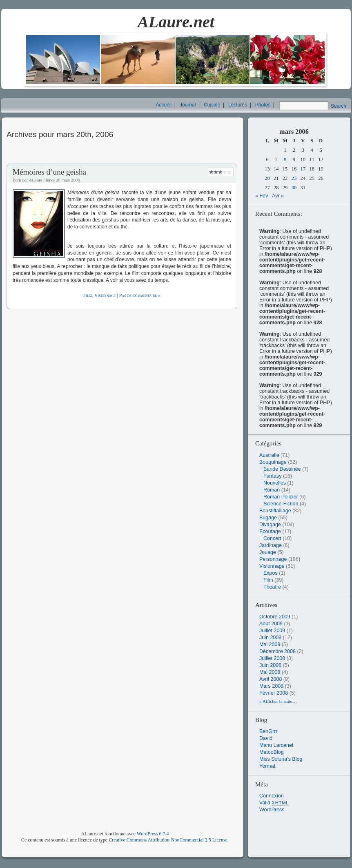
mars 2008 (271, 686)
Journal (188, 105)
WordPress (272, 810)
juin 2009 (270, 638)
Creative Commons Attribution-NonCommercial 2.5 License (168, 840)
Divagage (270, 525)
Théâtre (272, 587)
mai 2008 (270, 672)
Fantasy (272, 476)
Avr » (278, 196)
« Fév (262, 196)
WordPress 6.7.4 (153, 834)
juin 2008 (270, 665)
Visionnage (105, 295)
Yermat (267, 766)
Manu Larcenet (276, 745)
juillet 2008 (272, 658)
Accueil (164, 105)
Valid (274, 803)
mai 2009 (270, 644)
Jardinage (271, 545)
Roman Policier (281, 497)
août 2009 (271, 624)
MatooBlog (272, 752)
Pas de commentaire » (140, 295)
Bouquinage (273, 462)
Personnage (273, 559)
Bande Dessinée (282, 469)
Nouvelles (275, 483)
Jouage (268, 552)
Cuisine (212, 105)
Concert (272, 538)
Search (339, 106)
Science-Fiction (281, 504)
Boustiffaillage (275, 511)
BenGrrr (268, 731)
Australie (269, 455)
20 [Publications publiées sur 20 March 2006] (267, 178)
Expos (271, 573)
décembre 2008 (277, 651)
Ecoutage (270, 531)
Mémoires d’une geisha (49, 172)
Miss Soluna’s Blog (281, 759)
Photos (263, 105)
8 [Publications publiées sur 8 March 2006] (285, 159)
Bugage (268, 518)
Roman (272, 490)
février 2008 (274, 693)
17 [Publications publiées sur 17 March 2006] (303, 169)
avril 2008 (271, 679)
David (266, 738)
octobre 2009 (275, 617)
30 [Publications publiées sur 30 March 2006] (294, 188)
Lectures (238, 105)
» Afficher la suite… (278, 701)
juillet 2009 (272, 631)
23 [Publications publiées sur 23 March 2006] (294, 178)
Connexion (272, 796)
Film (88, 295)
